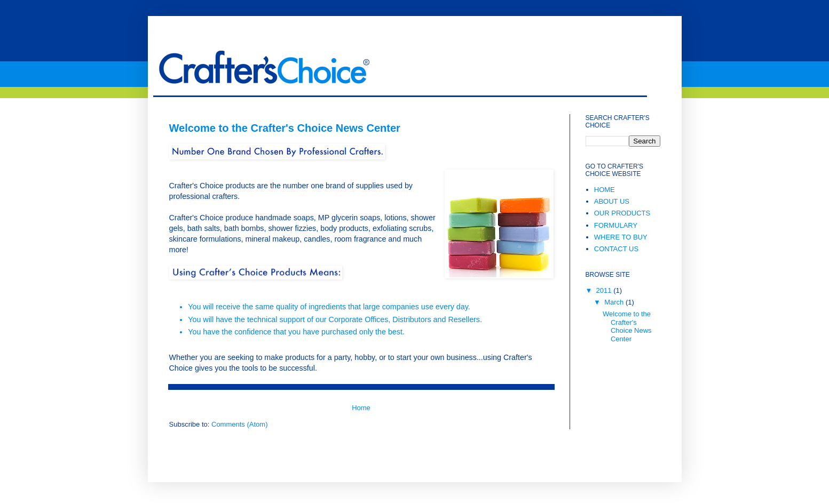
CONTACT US (616, 249)
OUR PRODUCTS (622, 213)
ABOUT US (612, 201)
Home (361, 408)
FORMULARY (616, 225)
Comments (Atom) (239, 424)
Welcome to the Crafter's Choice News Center (285, 128)
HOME (605, 190)
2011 (605, 290)
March (615, 302)
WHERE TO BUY (621, 237)
